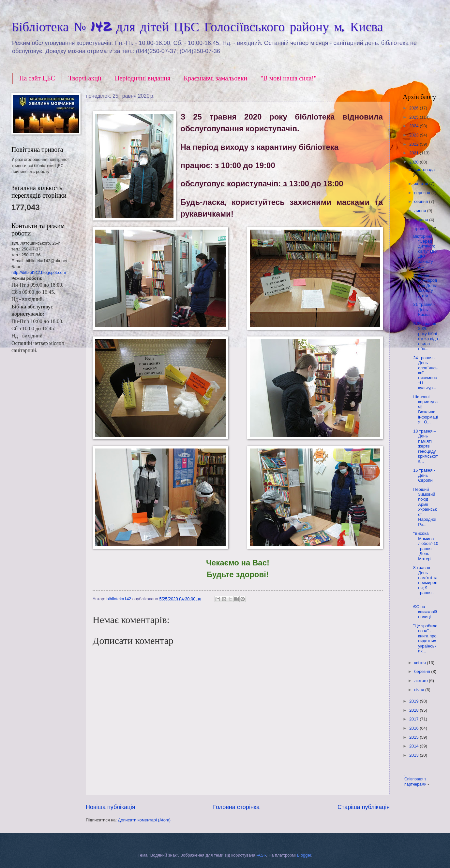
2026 (414, 108)
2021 (414, 153)
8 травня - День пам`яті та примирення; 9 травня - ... (425, 583)
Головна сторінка (236, 807)
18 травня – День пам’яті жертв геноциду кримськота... (426, 446)
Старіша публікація (364, 807)
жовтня (422, 184)
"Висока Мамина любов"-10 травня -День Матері (426, 546)
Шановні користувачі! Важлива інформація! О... (426, 409)
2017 (414, 719)
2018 (414, 710)
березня (423, 671)
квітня (420, 663)
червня (422, 220)
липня (420, 211)
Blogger (304, 855)
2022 (414, 144)
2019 (414, 701)
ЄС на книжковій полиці (425, 612)
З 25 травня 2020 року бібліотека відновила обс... (426, 336)
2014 (414, 746)
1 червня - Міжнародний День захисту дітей (425, 285)
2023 (414, 135)
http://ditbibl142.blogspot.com (39, 272)
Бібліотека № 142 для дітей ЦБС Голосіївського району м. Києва (197, 26)
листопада (424, 170)
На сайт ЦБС (37, 78)
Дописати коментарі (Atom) (144, 820)
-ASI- (261, 855)
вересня (423, 193)
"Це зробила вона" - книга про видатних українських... (425, 638)
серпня (421, 201)
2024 (414, 126)
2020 (414, 162)
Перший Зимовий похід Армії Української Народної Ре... (425, 507)
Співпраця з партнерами (416, 782)
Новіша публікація (110, 807)
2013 (414, 755)
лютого (421, 681)
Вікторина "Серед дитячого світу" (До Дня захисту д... (425, 251)
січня (420, 690)
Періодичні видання (142, 78)
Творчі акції (85, 78)
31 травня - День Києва (424, 309)
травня (421, 228)
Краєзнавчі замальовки (215, 78)
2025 (414, 117)
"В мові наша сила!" (288, 78)
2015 (414, 737)
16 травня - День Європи (424, 475)
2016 (414, 728)
